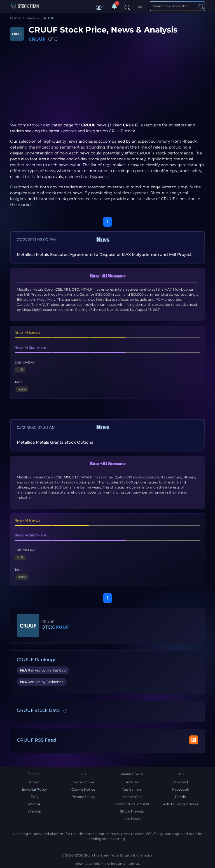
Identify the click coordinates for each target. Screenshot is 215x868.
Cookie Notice (83, 789)
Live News (132, 819)
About (34, 782)
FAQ (35, 797)
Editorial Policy (34, 789)
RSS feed (181, 782)
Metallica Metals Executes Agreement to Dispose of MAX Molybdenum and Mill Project (104, 254)
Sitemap (34, 811)
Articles (132, 782)
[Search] (127, 6)
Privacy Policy (83, 797)
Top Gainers (132, 789)
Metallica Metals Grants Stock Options (55, 442)
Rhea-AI (190, 141)
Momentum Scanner (132, 804)
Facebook (181, 789)
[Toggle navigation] (140, 6)
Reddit (181, 797)
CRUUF (37, 39)
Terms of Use (83, 782)
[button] (101, 6)
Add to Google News (181, 804)
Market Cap (132, 797)
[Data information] (65, 711)
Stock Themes (132, 811)
